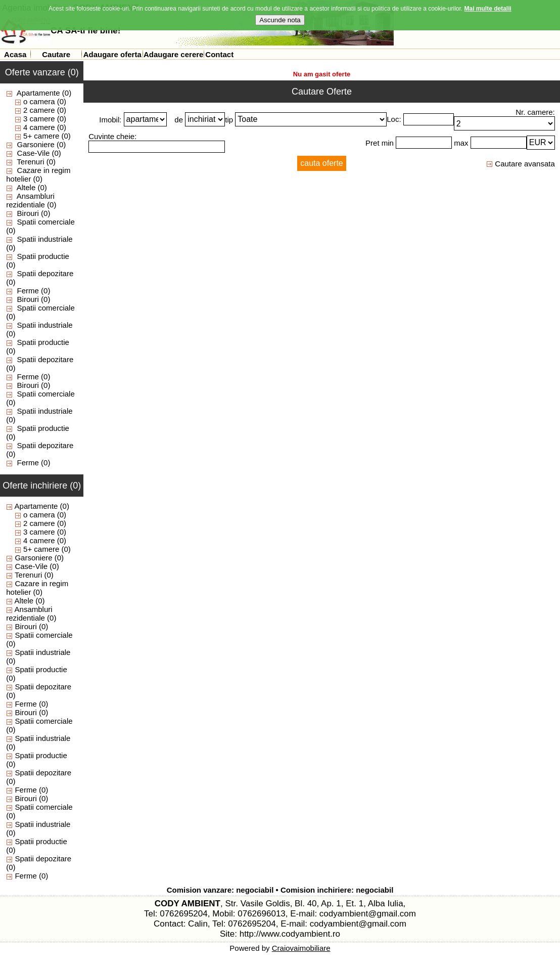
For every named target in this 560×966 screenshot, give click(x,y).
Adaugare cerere (173, 54)
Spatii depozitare (45, 273)
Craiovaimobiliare (301, 948)
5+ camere (41, 136)
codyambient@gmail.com (368, 914)
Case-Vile (34, 153)
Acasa (15, 54)
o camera (39, 101)
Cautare (56, 54)
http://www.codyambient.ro (290, 934)
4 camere (39, 127)
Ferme (28, 291)
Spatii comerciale (46, 222)
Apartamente (38, 93)
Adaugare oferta (112, 54)
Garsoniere (36, 144)
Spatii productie (43, 256)
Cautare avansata (521, 164)
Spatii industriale (45, 239)
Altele (26, 187)
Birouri (28, 213)
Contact (219, 54)
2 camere (39, 110)
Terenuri (30, 162)
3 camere (39, 119)
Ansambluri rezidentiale (30, 200)
